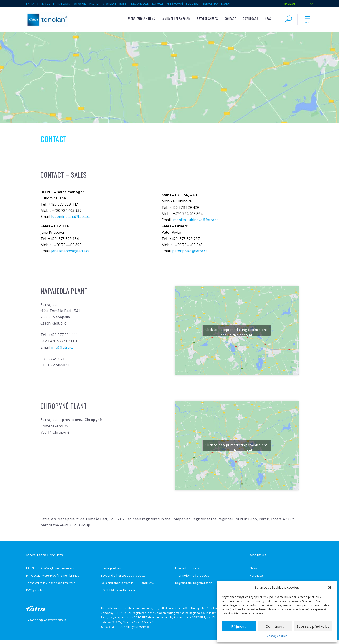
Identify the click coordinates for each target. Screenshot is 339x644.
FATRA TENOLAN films (142, 19)
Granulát (110, 4)
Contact (230, 19)
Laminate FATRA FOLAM (176, 19)
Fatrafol (44, 4)
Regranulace (140, 4)
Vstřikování (175, 4)
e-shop (226, 4)
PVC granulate (36, 590)
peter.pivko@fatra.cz (190, 251)
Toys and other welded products (123, 575)
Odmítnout (275, 626)
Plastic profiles (111, 568)
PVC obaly (193, 4)
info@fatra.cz (62, 347)
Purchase (256, 575)
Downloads (250, 19)
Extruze (157, 4)
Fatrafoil (80, 4)
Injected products (187, 568)
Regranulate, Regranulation (194, 583)
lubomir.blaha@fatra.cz (71, 217)
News (268, 19)
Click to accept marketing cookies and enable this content (237, 332)
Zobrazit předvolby (313, 626)
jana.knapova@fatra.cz (70, 251)
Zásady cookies (277, 636)
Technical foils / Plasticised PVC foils (51, 583)
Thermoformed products (192, 575)
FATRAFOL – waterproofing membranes (53, 575)
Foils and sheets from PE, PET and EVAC (128, 583)
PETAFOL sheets (207, 19)
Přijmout (239, 626)
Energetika (210, 4)
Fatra (30, 4)
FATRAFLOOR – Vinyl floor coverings (50, 568)
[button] (330, 588)
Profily (95, 4)
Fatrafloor (61, 4)
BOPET (124, 4)
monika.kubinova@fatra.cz (196, 220)
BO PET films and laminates (119, 590)
